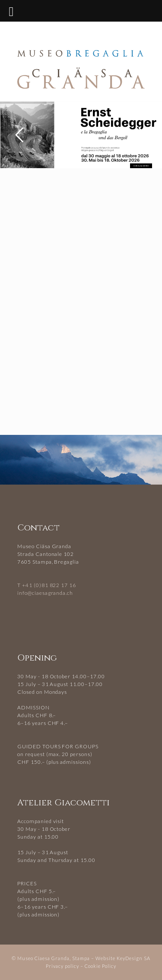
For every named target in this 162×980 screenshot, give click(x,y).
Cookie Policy (100, 966)
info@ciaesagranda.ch (45, 593)
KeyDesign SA (133, 958)
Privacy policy (62, 966)
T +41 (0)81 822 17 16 (47, 585)
